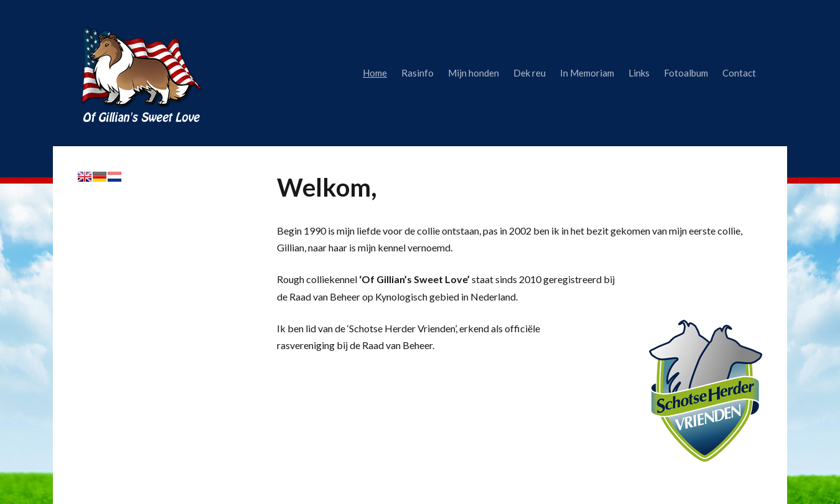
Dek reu (530, 73)
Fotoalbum (686, 73)
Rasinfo (418, 73)
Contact (739, 73)
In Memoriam (587, 73)
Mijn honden (474, 73)
